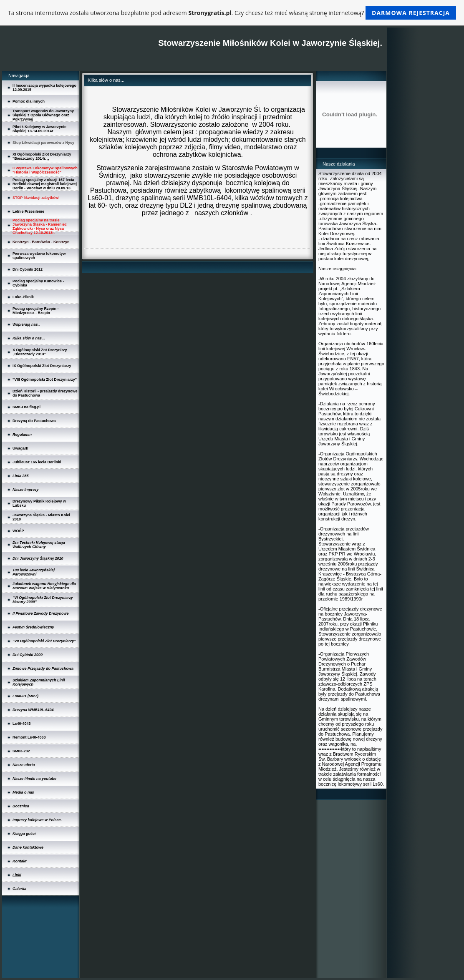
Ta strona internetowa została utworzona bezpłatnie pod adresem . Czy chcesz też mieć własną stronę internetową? (232, 13)
